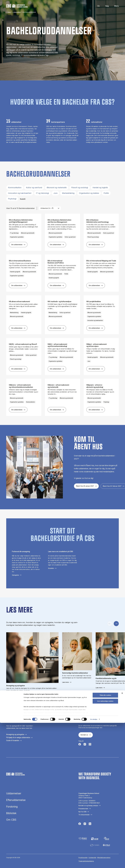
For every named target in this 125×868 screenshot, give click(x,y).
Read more (10, 695)
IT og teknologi (42, 193)
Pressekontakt (83, 809)
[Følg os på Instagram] (85, 745)
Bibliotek (11, 813)
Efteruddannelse (16, 800)
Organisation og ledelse (89, 193)
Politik (106, 193)
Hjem (9, 12)
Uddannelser (17, 12)
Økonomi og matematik (57, 188)
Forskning (12, 807)
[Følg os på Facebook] (80, 745)
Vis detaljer (94, 864)
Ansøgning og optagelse (15, 734)
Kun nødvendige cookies (105, 846)
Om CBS (11, 820)
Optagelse (15, 575)
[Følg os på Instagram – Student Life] (90, 745)
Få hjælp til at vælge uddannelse (18, 737)
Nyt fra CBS (82, 812)
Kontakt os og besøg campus (88, 806)
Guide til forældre (13, 740)
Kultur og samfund (34, 188)
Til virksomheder (84, 815)
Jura (55, 193)
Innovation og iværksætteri (20, 193)
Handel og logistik (100, 188)
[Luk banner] (122, 838)
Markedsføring (68, 193)
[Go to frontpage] (17, 6)
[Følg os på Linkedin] (90, 824)
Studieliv (51, 568)
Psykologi (12, 199)
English (97, 6)
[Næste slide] (116, 624)
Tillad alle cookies (105, 840)
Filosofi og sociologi (80, 188)
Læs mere (65, 682)
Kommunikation (15, 188)
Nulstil (23, 199)
